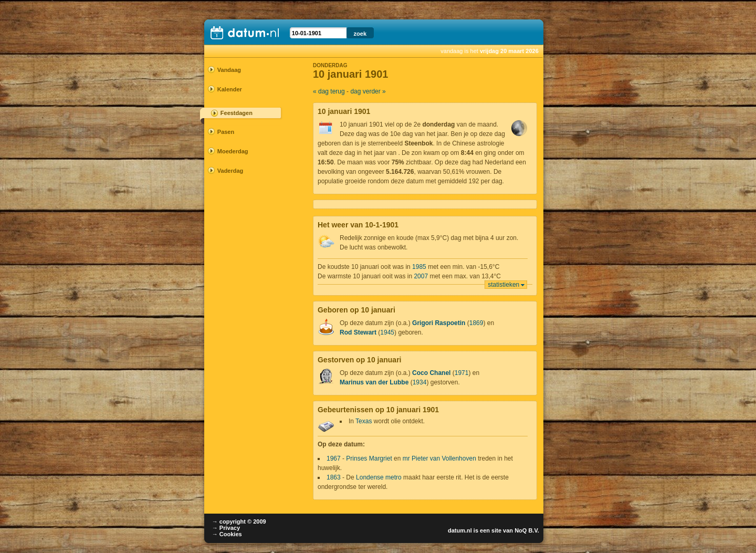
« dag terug (329, 91)
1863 (334, 477)
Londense (370, 477)
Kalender (230, 89)
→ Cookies (227, 534)
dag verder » (368, 91)
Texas (364, 421)
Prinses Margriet (369, 458)
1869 (476, 323)
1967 (334, 458)
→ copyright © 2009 (239, 521)
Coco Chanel (431, 373)
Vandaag (229, 70)
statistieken (503, 285)
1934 (420, 382)
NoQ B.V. (527, 530)
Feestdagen (237, 113)
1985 (419, 267)
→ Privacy (226, 528)
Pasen (226, 132)
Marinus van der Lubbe (374, 382)
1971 (462, 373)
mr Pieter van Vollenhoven (439, 458)
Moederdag (233, 151)
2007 (421, 276)
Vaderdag (230, 171)
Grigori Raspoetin (439, 323)
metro (393, 477)
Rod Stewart (358, 332)
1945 (387, 332)
